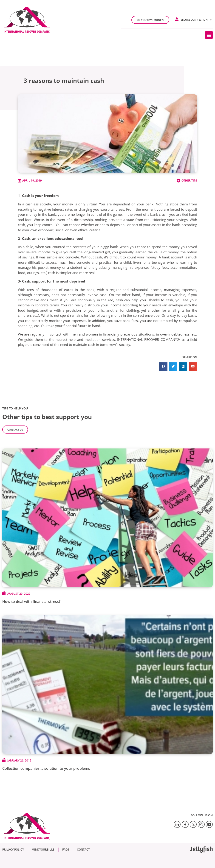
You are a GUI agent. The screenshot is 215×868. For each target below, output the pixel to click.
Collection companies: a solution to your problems (46, 768)
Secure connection (196, 20)
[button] (209, 35)
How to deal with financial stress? (31, 602)
